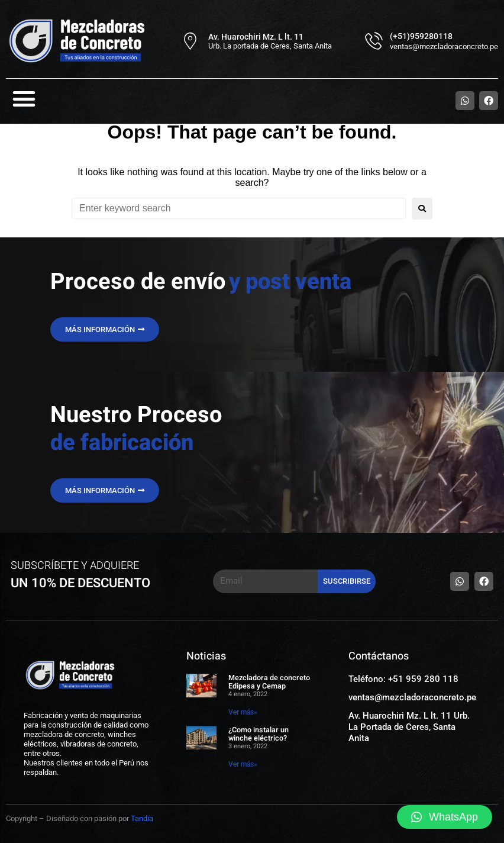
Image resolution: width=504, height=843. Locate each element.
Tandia (142, 818)
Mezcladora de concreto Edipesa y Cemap (269, 682)
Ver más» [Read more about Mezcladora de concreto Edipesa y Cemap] (243, 712)
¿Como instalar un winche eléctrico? (259, 734)
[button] (24, 99)
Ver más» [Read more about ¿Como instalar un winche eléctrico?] (243, 764)
